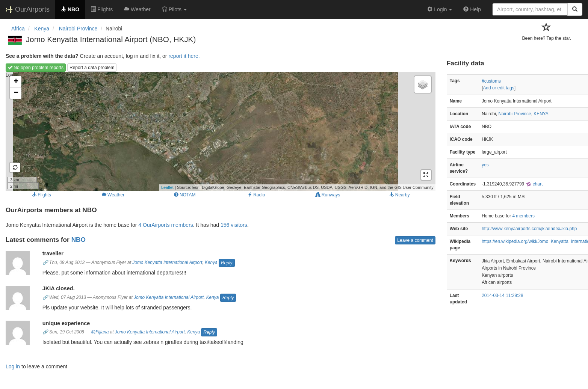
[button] (174, 9)
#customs (491, 81)
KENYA (541, 114)
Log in (13, 366)
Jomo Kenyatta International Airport (167, 262)
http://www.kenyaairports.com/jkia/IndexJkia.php (529, 229)
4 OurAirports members (166, 225)
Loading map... (220, 131)
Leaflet (167, 187)
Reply (227, 263)
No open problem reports (36, 68)
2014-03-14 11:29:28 (502, 296)
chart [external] (534, 184)
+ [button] (16, 82)
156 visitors (234, 225)
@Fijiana (100, 332)
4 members (523, 216)
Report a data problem (92, 68)
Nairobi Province (515, 114)
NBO (79, 240)
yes (485, 165)
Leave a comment (415, 240)
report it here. (184, 56)
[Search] (575, 9)
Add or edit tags (498, 88)
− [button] (16, 93)
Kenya (211, 262)
